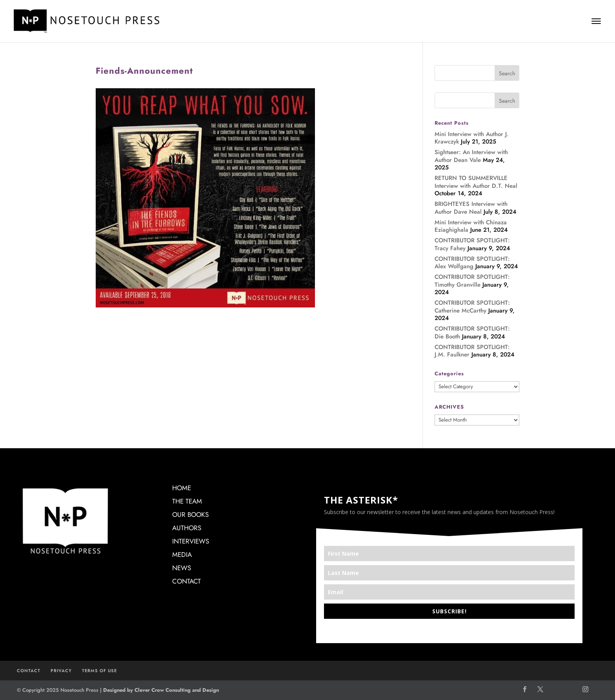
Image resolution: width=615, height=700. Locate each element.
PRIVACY (61, 671)
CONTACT (187, 581)
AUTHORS (187, 528)
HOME (182, 488)
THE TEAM (187, 501)
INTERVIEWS (191, 541)
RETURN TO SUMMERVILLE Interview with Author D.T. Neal (476, 182)
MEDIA (182, 555)
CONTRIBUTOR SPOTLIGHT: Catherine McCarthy (472, 307)
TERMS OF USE (99, 671)
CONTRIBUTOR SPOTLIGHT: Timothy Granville (472, 281)
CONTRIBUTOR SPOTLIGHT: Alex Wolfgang (472, 263)
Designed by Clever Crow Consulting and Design (161, 690)
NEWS (182, 568)
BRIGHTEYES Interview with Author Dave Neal (471, 208)
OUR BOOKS (190, 515)
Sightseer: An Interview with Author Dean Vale (471, 156)
